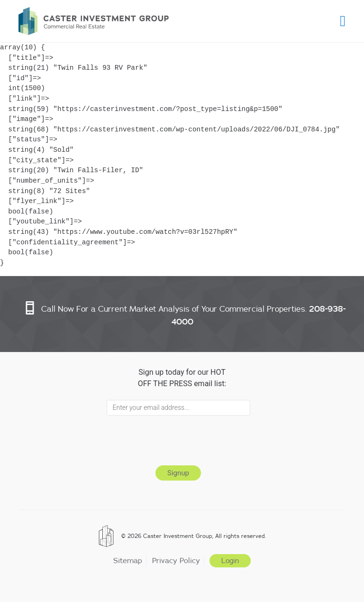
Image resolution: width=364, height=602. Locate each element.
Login (230, 561)
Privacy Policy (176, 560)
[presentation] (179, 439)
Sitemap (128, 560)
